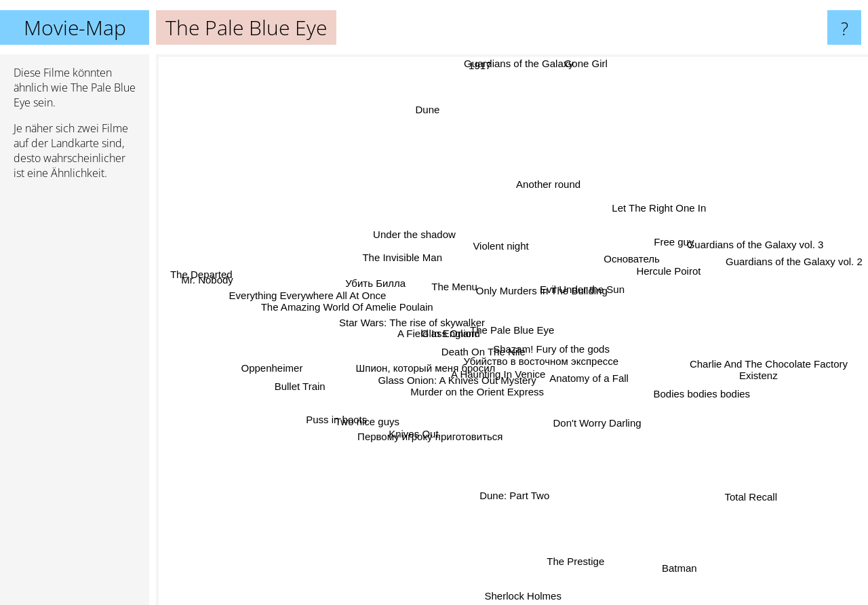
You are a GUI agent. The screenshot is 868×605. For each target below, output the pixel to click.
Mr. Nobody (234, 283)
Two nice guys (353, 426)
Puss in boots (351, 411)
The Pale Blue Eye (512, 330)
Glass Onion (448, 318)
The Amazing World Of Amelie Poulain (363, 308)
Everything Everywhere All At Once (308, 289)
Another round (544, 190)
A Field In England (446, 332)
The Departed (197, 279)
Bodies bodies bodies (706, 395)
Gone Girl (585, 67)
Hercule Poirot (664, 271)
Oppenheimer (282, 368)
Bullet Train (300, 384)
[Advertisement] (75, 398)
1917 (488, 63)
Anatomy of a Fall (603, 390)
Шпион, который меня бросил (420, 371)
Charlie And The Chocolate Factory (745, 361)
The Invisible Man (405, 259)
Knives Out (402, 449)
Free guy (676, 240)
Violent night (509, 226)
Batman (677, 560)
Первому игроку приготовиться (439, 431)
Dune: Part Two (522, 488)
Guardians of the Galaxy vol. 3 (767, 241)
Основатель (623, 265)
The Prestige (576, 550)
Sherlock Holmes (520, 596)
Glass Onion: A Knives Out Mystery (458, 392)
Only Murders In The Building (553, 283)
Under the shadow (424, 242)
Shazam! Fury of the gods (559, 352)
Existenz (733, 377)
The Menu (447, 282)
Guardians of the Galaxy (512, 63)
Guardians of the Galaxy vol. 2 (791, 268)
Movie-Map (75, 27)
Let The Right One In (645, 217)
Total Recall (733, 483)
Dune (416, 95)
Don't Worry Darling (604, 422)
